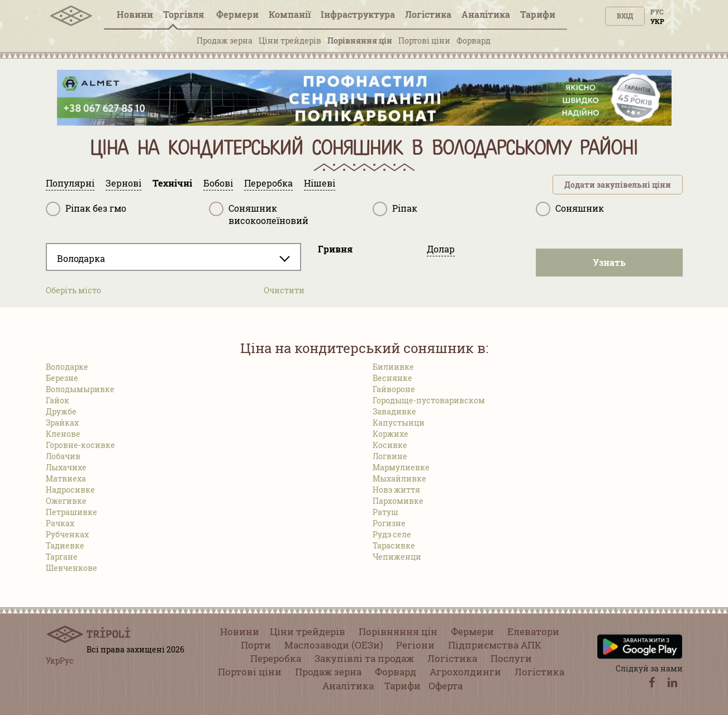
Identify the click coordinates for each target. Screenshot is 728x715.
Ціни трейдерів (290, 40)
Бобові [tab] (218, 183)
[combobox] (174, 257)
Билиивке (393, 367)
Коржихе (391, 434)
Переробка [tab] (268, 183)
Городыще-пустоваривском (429, 400)
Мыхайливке (399, 478)
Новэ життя (396, 490)
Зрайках (62, 423)
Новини (135, 14)
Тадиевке (65, 545)
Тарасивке (394, 545)
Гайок (58, 400)
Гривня (335, 249)
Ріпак (395, 209)
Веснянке (392, 378)
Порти (256, 645)
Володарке (67, 367)
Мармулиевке (401, 467)
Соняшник (570, 209)
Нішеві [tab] (320, 183)
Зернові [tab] (123, 183)
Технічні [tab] (172, 183)
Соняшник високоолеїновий (259, 214)
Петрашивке (72, 512)
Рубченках (67, 534)
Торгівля (185, 14)
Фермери (237, 14)
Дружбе (61, 411)
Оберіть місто (73, 290)
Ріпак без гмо (86, 209)
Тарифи (538, 14)
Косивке (390, 445)
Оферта (446, 686)
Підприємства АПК (495, 645)
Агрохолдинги (465, 672)
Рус (657, 12)
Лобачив (63, 456)
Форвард (474, 40)
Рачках (60, 523)
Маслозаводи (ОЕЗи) (334, 645)
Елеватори (533, 631)
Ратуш (386, 512)
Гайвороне (394, 389)
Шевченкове (72, 568)
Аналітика (486, 14)
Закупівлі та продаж (364, 658)
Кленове (63, 434)
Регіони (415, 645)
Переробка (276, 658)
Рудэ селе (392, 534)
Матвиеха (66, 478)
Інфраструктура (358, 14)
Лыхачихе (66, 467)
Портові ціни (424, 40)
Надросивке (70, 490)
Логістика (428, 14)
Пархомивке (398, 501)
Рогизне (389, 523)
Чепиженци (397, 557)
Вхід (625, 16)
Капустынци (399, 423)
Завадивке (394, 411)
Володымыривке (80, 389)
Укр (657, 21)
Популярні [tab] (70, 183)
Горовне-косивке (80, 445)
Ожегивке (66, 501)
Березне (62, 378)
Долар (441, 249)
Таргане (62, 557)
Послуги (511, 658)
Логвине (390, 456)
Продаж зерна (225, 40)
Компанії (290, 14)
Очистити (284, 290)
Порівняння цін (360, 40)
